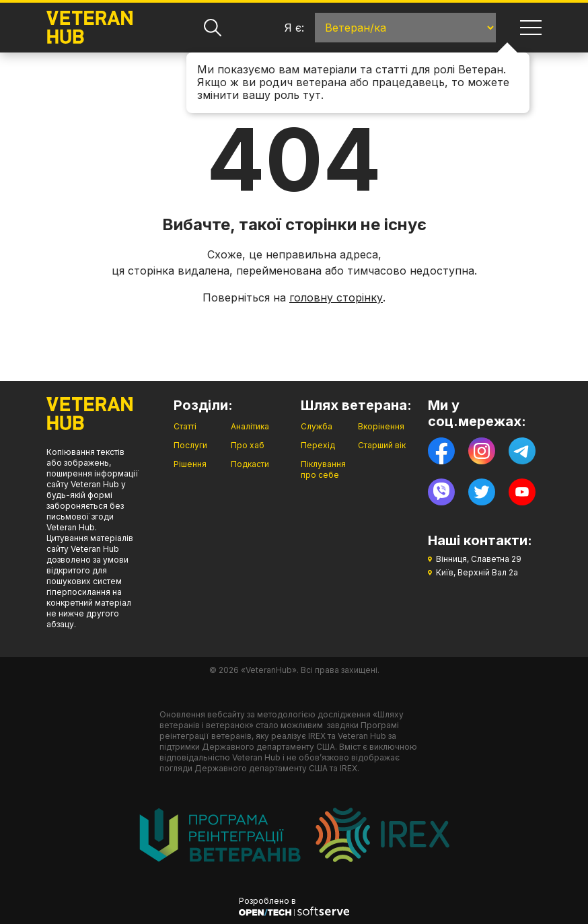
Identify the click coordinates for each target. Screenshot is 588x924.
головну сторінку (336, 297)
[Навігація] (531, 28)
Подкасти (250, 464)
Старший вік (382, 445)
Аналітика (250, 426)
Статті (185, 426)
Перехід (318, 445)
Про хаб (248, 445)
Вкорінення (381, 426)
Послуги (190, 445)
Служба (317, 426)
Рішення (190, 464)
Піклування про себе (323, 469)
